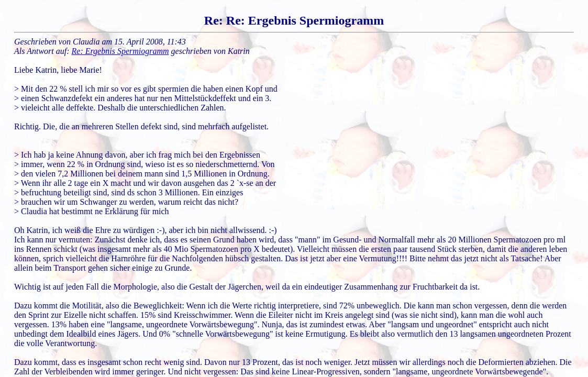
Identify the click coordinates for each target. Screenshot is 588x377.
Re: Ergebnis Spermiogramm (120, 51)
